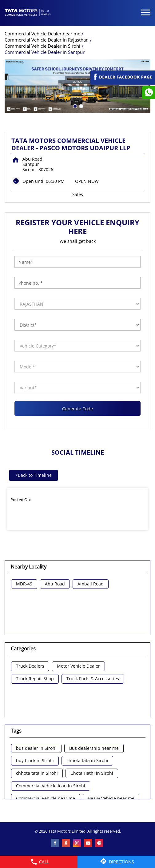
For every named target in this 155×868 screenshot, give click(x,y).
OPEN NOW (87, 181)
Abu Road (55, 584)
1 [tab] (74, 106)
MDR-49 (24, 584)
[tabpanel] (77, 86)
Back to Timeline (34, 475)
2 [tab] (81, 106)
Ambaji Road (91, 584)
